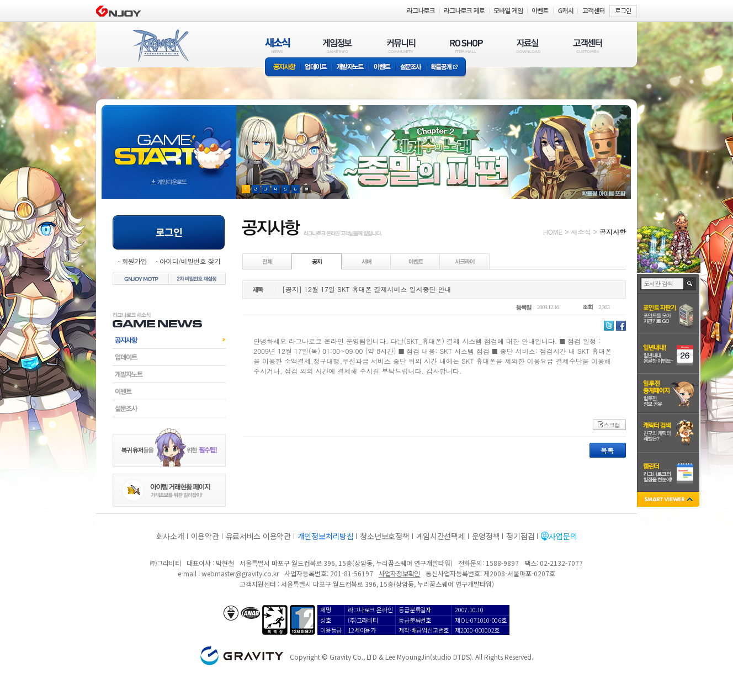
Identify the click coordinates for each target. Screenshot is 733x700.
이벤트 (382, 68)
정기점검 (520, 536)
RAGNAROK (160, 46)
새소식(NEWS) (278, 46)
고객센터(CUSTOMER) (588, 46)
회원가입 (134, 261)
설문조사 (411, 68)
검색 (690, 284)
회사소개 (170, 536)
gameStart (169, 142)
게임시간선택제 (441, 536)
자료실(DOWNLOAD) (528, 46)
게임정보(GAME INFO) (338, 46)
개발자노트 (350, 68)
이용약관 (205, 536)
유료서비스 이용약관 (258, 536)
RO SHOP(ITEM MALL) (466, 46)
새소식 (581, 232)
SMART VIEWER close (669, 500)
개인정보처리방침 (326, 536)
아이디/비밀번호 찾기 (190, 261)
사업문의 (563, 536)
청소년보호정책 (384, 536)
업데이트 (316, 68)
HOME (553, 232)
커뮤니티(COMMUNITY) (401, 46)
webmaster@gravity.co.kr (240, 573)
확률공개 (446, 68)
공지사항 (283, 68)
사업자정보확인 (399, 573)
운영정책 (486, 536)
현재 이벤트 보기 (307, 189)
